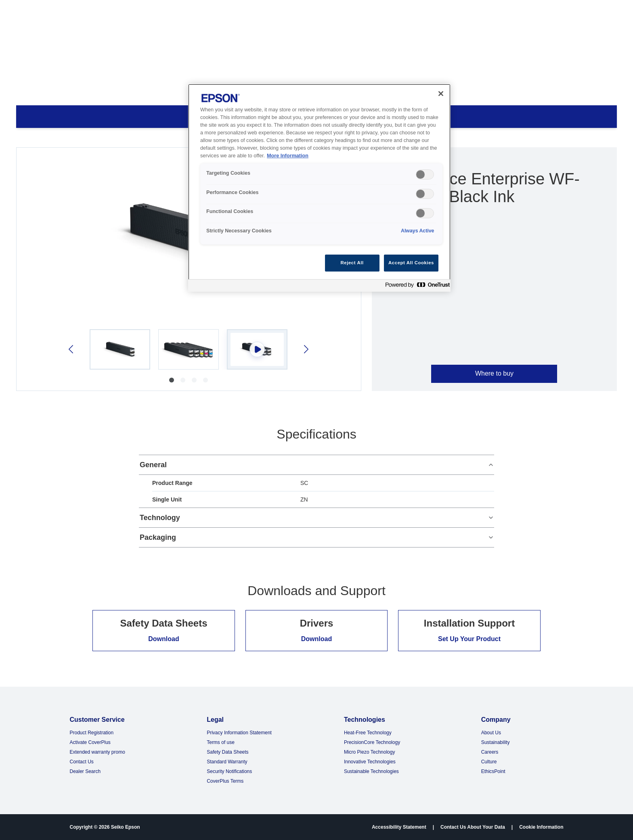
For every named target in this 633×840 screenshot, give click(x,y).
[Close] (441, 94)
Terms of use (221, 742)
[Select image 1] (120, 349)
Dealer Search (85, 771)
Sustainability (496, 742)
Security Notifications (229, 771)
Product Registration (91, 733)
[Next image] (305, 349)
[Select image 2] (189, 349)
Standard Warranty (227, 762)
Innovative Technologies (370, 762)
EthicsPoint (493, 771)
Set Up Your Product (469, 639)
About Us (491, 733)
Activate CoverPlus (90, 742)
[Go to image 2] (183, 380)
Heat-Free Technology (368, 733)
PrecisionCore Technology (372, 742)
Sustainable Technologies (371, 771)
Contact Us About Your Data (473, 827)
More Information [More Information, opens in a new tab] (288, 156)
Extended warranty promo (97, 752)
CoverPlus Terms (225, 781)
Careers (490, 752)
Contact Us (81, 762)
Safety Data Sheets (227, 752)
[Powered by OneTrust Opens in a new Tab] (416, 287)
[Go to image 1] (172, 380)
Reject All (352, 263)
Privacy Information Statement (239, 733)
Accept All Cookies (411, 263)
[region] (319, 188)
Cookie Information (541, 827)
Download (163, 639)
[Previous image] (72, 349)
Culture (489, 762)
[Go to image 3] (194, 380)
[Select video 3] (257, 349)
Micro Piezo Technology (370, 752)
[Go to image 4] (205, 380)
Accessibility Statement (399, 827)
